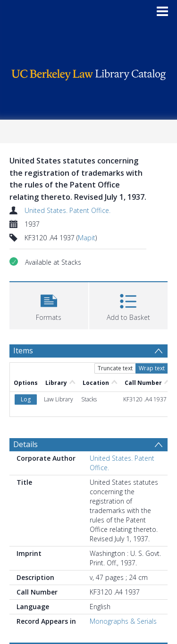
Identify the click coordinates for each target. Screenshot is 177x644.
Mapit (87, 238)
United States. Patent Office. (67, 210)
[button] (49, 305)
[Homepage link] (89, 72)
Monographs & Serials (123, 621)
